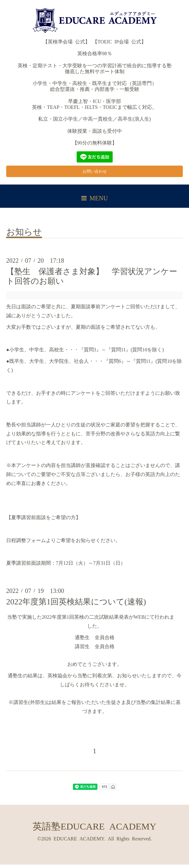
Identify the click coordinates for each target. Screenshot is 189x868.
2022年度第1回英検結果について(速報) (76, 605)
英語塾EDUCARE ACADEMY (94, 829)
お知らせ (24, 234)
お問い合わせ (95, 173)
